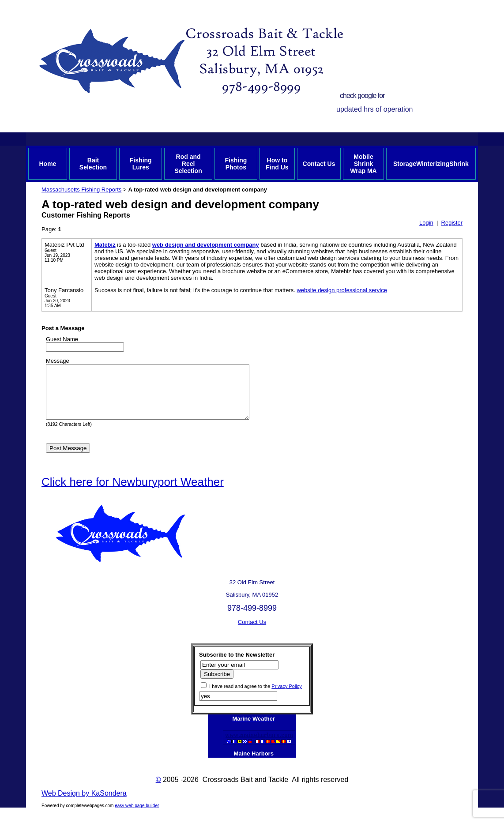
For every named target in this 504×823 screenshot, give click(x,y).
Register (452, 223)
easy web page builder (137, 816)
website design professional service (342, 290)
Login (426, 223)
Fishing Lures (141, 164)
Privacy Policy (286, 697)
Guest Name (62, 339)
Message (58, 361)
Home (47, 164)
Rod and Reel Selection (188, 164)
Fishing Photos (236, 164)
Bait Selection (93, 164)
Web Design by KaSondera (84, 804)
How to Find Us (277, 164)
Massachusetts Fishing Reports (81, 190)
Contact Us (319, 164)
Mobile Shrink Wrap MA (363, 164)
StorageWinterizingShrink (431, 164)
